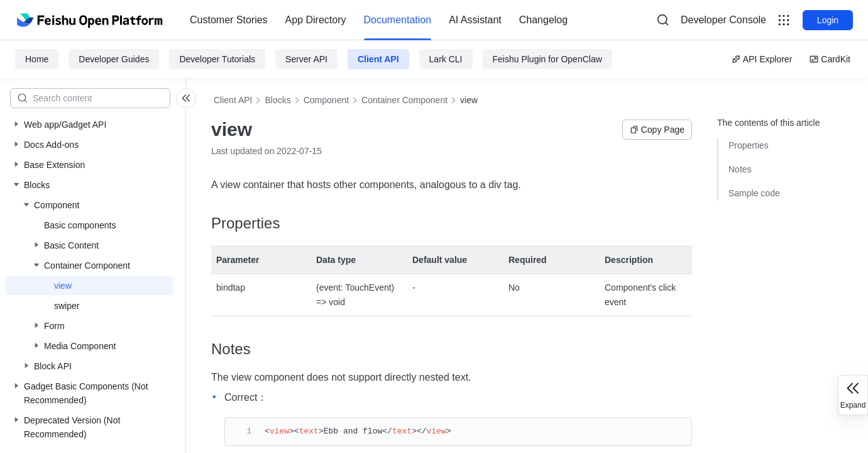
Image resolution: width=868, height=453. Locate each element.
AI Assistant (475, 20)
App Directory (316, 20)
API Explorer (762, 59)
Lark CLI (446, 59)
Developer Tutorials (217, 59)
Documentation (398, 20)
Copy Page (657, 130)
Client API (378, 59)
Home (37, 59)
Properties (749, 145)
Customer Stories (229, 20)
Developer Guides (114, 59)
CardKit (830, 59)
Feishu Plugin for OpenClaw (547, 59)
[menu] (379, 20)
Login (828, 20)
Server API (306, 59)
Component (326, 100)
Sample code (754, 193)
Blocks (277, 100)
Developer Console (723, 20)
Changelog (543, 20)
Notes (740, 169)
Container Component (404, 100)
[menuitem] (229, 20)
